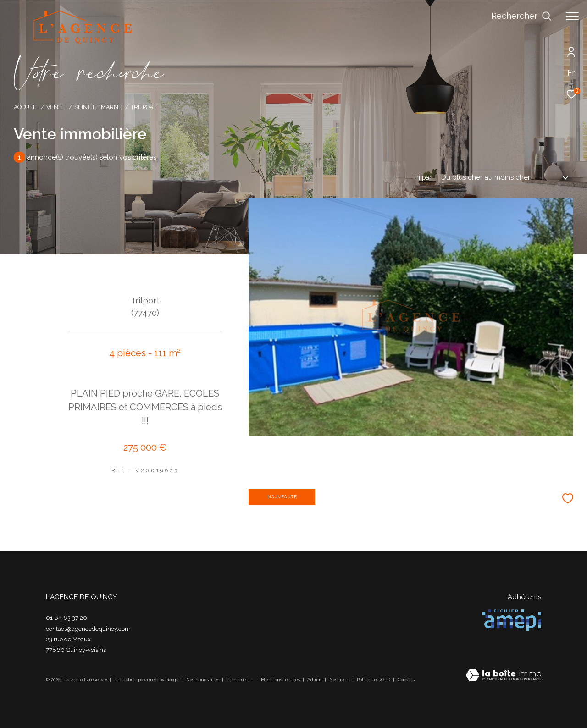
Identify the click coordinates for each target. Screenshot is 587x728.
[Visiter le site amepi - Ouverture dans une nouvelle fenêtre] (512, 620)
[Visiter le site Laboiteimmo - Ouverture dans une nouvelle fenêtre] (504, 676)
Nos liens (340, 680)
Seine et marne (98, 107)
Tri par (422, 177)
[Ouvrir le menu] (572, 16)
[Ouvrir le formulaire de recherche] (521, 16)
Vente (56, 107)
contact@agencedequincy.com (88, 629)
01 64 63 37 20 (66, 618)
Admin (315, 680)
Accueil (26, 107)
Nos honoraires (203, 680)
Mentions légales (281, 680)
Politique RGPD (374, 680)
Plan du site (241, 680)
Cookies (406, 680)
